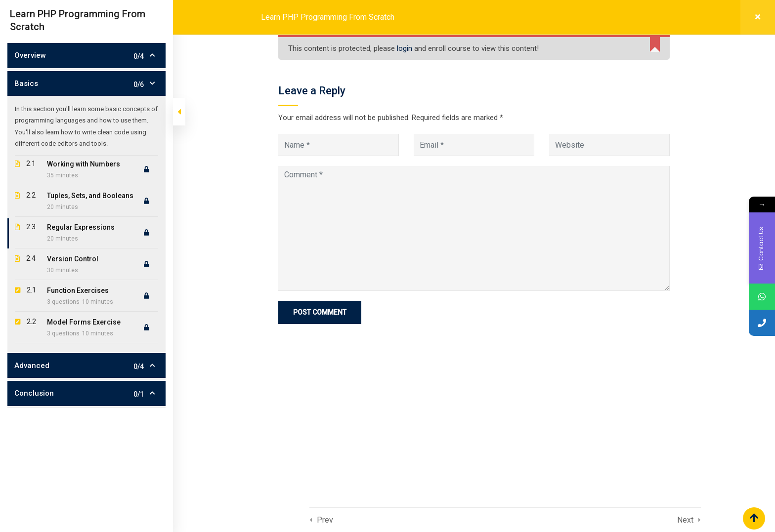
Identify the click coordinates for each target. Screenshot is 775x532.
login (405, 48)
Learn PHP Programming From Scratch (328, 17)
